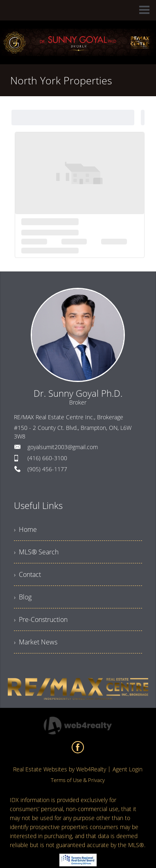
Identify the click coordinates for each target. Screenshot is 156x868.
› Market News (36, 642)
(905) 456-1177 (47, 469)
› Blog (23, 597)
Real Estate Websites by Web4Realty (60, 769)
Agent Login (128, 769)
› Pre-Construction (41, 619)
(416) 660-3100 (47, 458)
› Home (25, 529)
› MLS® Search (36, 552)
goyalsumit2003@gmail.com (63, 447)
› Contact (27, 574)
